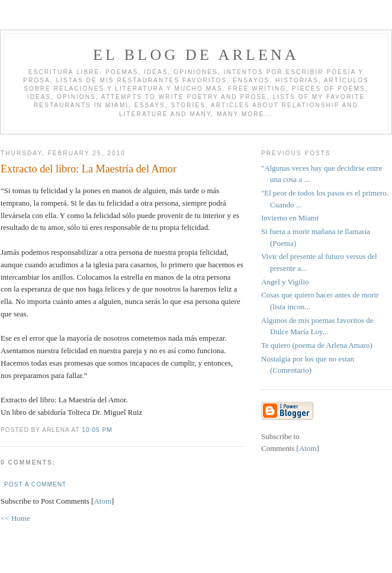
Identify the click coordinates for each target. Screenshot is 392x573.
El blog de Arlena (196, 55)
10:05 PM (97, 430)
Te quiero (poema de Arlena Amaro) (317, 345)
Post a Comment (35, 484)
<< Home (15, 518)
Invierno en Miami (290, 218)
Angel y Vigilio (285, 282)
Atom (102, 501)
